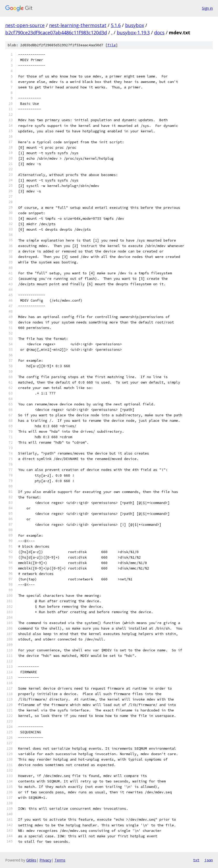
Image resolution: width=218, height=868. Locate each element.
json (209, 860)
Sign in (207, 8)
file (112, 45)
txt (196, 860)
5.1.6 (116, 25)
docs (159, 33)
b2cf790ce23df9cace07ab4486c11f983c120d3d (56, 33)
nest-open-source (25, 25)
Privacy (45, 860)
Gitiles (31, 860)
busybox (135, 25)
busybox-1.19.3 (133, 33)
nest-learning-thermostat (78, 25)
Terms (60, 860)
